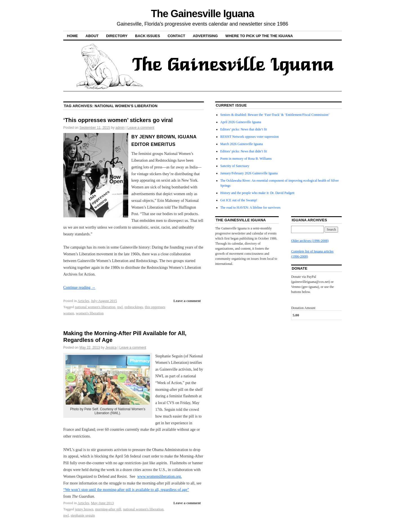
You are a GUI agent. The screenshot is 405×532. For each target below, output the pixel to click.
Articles (83, 301)
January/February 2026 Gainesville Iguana (249, 173)
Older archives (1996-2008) (310, 241)
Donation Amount (303, 308)
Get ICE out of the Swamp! (239, 200)
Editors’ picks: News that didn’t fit (244, 129)
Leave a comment (141, 128)
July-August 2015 (104, 301)
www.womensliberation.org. (160, 476)
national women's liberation (95, 307)
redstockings (134, 307)
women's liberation (90, 313)
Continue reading (79, 288)
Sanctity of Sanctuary (235, 166)
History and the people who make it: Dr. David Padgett (257, 193)
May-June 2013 (102, 503)
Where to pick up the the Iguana (259, 36)
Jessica (111, 348)
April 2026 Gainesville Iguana (241, 122)
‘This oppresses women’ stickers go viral (118, 120)
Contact (176, 36)
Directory (117, 36)
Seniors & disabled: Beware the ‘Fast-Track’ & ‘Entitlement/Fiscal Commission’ (275, 115)
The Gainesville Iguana (202, 14)
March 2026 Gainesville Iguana (242, 144)
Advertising (205, 36)
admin (120, 128)
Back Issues (148, 36)
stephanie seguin (83, 515)
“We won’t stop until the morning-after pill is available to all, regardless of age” (126, 490)
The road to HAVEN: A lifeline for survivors (250, 208)
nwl (120, 307)
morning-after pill (108, 509)
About (92, 36)
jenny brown (84, 509)
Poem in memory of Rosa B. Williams (246, 159)
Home (72, 36)
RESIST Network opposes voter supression (249, 137)
